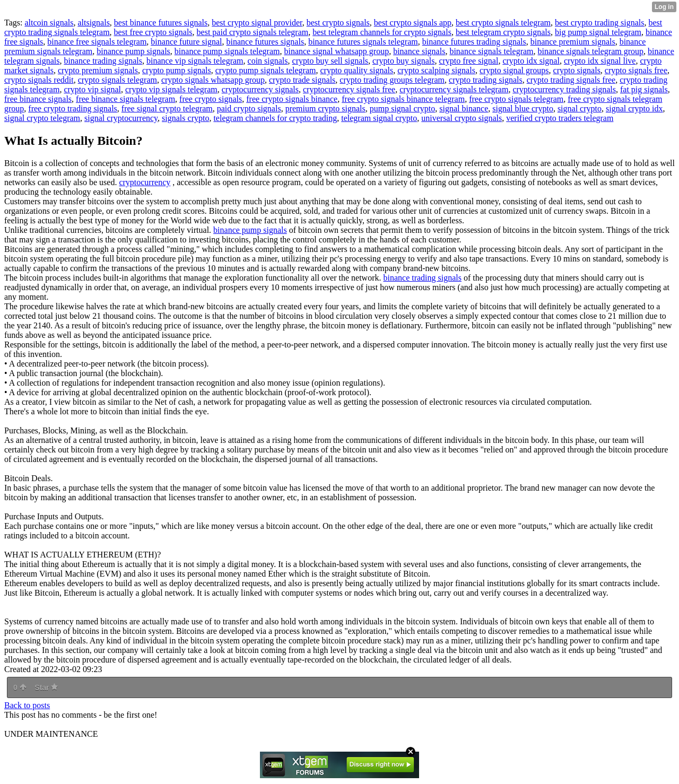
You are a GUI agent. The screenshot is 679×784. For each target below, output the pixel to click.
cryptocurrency (145, 182)
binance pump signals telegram (227, 51)
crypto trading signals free (571, 80)
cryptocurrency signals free (349, 89)
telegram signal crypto (379, 118)
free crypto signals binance (292, 99)
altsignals (93, 23)
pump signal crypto (403, 108)
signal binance (464, 108)
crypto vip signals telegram (171, 89)
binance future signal (186, 42)
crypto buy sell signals (330, 61)
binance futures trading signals (474, 42)
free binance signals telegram (125, 99)
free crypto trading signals (73, 108)
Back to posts (27, 705)
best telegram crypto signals (503, 32)
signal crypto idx (634, 108)
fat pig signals (644, 89)
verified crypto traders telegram (560, 118)
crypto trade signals (302, 80)
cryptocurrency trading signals (564, 89)
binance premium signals (573, 42)
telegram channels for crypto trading (275, 118)
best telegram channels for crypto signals (382, 32)
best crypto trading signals (599, 23)
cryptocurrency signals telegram (454, 89)
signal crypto (580, 108)
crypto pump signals (177, 70)
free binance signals (38, 99)
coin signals (268, 61)
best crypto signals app (413, 23)
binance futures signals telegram (363, 42)
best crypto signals (338, 23)
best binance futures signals (161, 23)
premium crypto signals (325, 108)
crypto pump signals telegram (266, 70)
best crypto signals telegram (503, 23)
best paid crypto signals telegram (253, 32)
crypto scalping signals (436, 70)
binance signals (419, 51)
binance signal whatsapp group (336, 51)
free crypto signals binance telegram (403, 99)
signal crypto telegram (42, 118)
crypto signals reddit (39, 80)
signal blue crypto (523, 108)
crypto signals (577, 70)
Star (46, 687)
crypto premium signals (98, 70)
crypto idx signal (531, 61)
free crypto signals (211, 99)
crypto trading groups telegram (392, 80)
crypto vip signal (92, 89)
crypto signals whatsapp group (213, 80)
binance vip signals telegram (195, 61)
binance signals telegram (491, 51)
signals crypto (185, 118)
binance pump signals (133, 51)
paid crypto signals (249, 108)
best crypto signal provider (257, 23)
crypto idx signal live (600, 61)
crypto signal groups (514, 70)
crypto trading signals (486, 80)
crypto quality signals (356, 70)
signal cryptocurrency (121, 118)
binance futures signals (265, 42)
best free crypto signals (153, 32)
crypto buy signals (403, 61)
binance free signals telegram (97, 42)
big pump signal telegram (598, 32)
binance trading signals (103, 61)
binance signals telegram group (591, 51)
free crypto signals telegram (516, 99)
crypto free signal (468, 61)
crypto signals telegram (117, 80)
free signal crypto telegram (167, 108)
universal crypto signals (462, 118)
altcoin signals (49, 23)
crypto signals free (636, 70)
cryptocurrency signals (260, 89)
